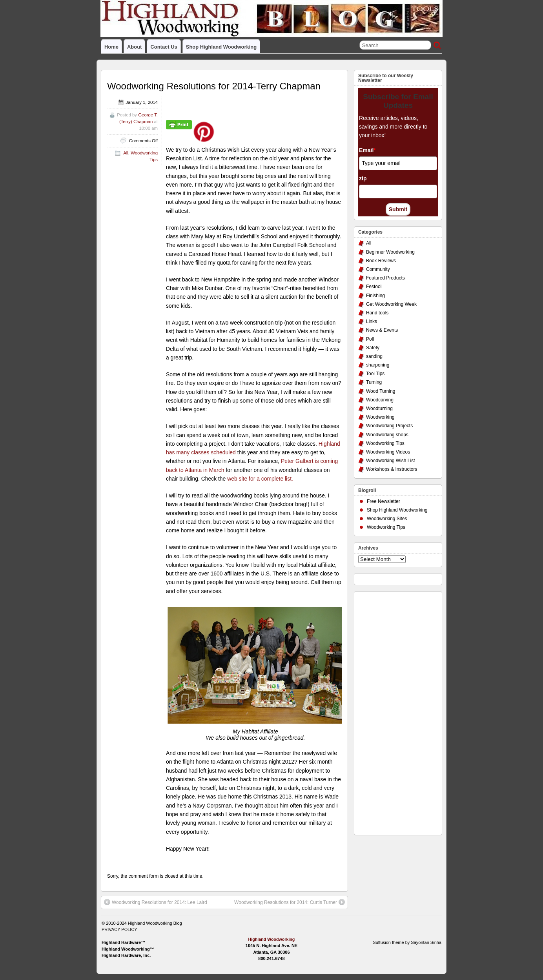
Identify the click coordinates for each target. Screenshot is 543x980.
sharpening (378, 365)
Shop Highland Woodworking (221, 47)
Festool (374, 287)
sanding (374, 356)
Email (367, 150)
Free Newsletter (384, 501)
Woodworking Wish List (391, 461)
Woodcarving (380, 400)
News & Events (382, 330)
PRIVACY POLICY (119, 929)
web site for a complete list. (260, 479)
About (134, 47)
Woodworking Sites (387, 519)
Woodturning (379, 408)
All (126, 153)
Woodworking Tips (385, 443)
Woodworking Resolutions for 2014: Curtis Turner (290, 902)
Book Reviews (381, 261)
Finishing (375, 296)
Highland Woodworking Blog (155, 923)
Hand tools (377, 313)
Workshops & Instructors (392, 469)
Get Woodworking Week (391, 304)
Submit (398, 209)
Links (372, 321)
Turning (374, 382)
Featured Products (385, 278)
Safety (373, 348)
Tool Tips (375, 374)
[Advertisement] (390, 711)
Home (111, 47)
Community (378, 269)
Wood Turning (381, 391)
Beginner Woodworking (390, 252)
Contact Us (164, 47)
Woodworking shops (387, 435)
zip (363, 178)
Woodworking (380, 417)
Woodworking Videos (388, 452)
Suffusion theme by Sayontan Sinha (407, 942)
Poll (370, 339)
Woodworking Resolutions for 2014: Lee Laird (156, 902)
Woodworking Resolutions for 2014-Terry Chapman (214, 86)
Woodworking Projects (389, 426)
